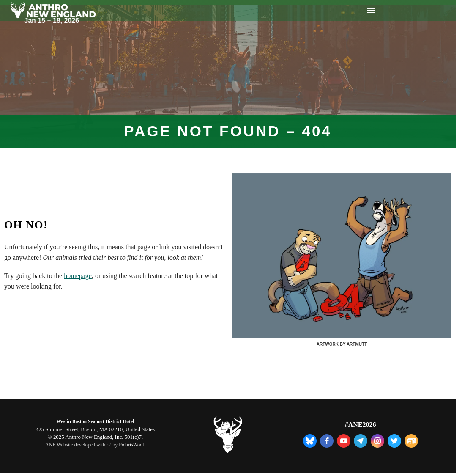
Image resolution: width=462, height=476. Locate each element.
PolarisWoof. (132, 445)
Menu (371, 11)
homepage (78, 276)
